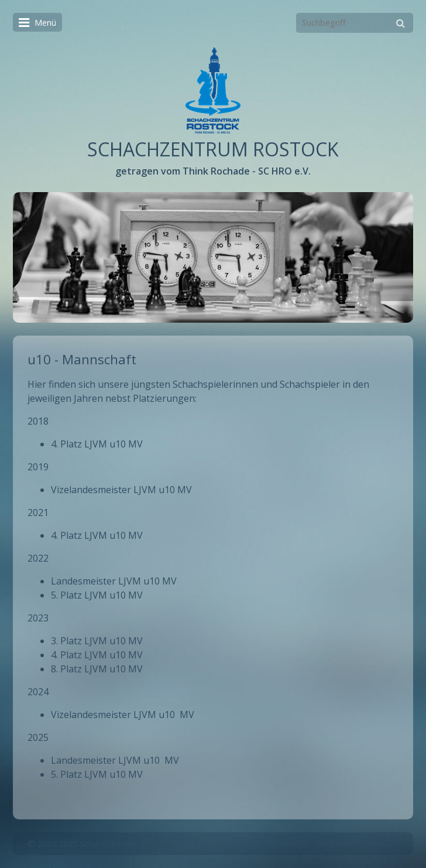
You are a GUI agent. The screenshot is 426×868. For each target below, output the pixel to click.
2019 (38, 467)
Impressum (377, 844)
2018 (38, 421)
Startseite (289, 844)
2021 (38, 512)
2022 (38, 558)
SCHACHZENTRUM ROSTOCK (213, 149)
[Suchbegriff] (355, 23)
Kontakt (331, 844)
